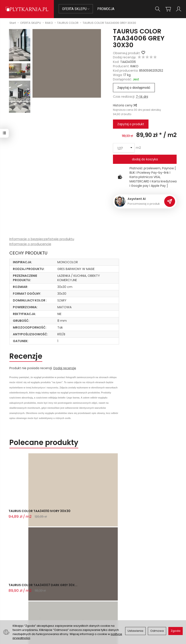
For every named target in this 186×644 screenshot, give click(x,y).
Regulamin (104, 601)
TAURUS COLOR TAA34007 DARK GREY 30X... (92, 515)
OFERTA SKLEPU (76, 9)
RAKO (134, 66)
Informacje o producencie (30, 244)
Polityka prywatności (111, 606)
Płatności (61, 596)
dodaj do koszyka (145, 159)
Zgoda (176, 631)
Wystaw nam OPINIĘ (111, 611)
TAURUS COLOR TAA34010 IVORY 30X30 (35, 515)
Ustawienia (135, 631)
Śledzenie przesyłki (28, 611)
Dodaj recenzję (65, 368)
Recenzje (26, 356)
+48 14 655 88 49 (28, 600)
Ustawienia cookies (69, 619)
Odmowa (157, 631)
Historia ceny (125, 105)
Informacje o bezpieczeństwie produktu (42, 239)
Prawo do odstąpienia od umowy (71, 603)
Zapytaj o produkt (131, 124)
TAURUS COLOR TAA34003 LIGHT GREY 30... (150, 515)
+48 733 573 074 (28, 605)
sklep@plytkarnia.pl (30, 595)
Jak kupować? (65, 590)
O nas (100, 595)
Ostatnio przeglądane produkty (67, 533)
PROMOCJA (106, 9)
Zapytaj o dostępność (134, 88)
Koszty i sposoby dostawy (67, 612)
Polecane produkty (44, 442)
